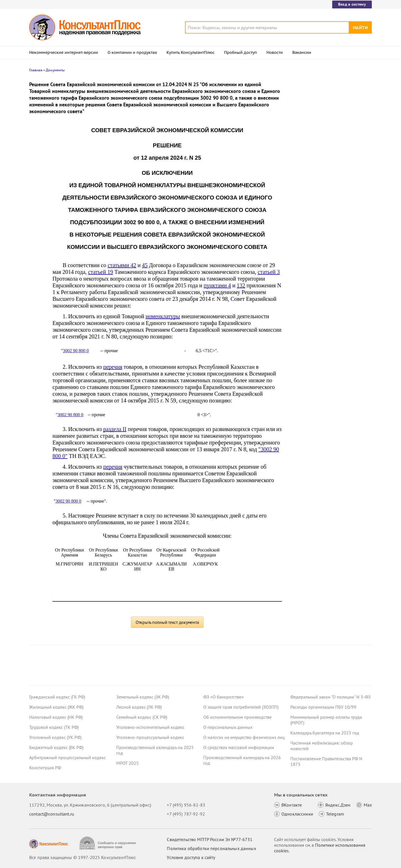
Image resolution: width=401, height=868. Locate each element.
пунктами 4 (217, 285)
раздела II (115, 429)
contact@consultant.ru (52, 814)
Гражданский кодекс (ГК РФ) (57, 697)
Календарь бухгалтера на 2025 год (325, 733)
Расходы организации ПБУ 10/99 (323, 707)
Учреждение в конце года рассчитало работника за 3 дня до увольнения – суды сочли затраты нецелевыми (329, 110)
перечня (113, 367)
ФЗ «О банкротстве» (224, 697)
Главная (36, 70)
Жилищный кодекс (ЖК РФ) (56, 707)
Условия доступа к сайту (191, 857)
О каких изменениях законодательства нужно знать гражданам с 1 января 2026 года (330, 171)
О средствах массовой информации (239, 747)
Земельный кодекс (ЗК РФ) (143, 697)
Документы (55, 70)
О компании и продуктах (132, 52)
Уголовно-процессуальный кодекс (150, 737)
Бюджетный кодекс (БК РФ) (56, 747)
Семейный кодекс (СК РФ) (142, 717)
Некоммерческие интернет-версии (64, 52)
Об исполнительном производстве (237, 717)
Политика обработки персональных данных (211, 848)
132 (241, 285)
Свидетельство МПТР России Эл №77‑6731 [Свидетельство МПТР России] (210, 839)
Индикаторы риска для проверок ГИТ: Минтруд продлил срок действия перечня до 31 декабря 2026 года (329, 140)
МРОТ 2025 (127, 763)
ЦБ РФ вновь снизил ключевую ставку (329, 196)
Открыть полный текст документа (167, 622)
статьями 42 (122, 265)
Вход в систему (352, 4)
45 (145, 265)
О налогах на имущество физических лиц (244, 737)
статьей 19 (101, 272)
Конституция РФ (45, 768)
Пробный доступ (241, 52)
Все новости (305, 209)
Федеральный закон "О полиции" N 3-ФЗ (331, 697)
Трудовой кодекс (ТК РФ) (54, 727)
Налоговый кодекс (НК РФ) (56, 717)
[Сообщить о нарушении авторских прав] (108, 843)
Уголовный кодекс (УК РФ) (55, 737)
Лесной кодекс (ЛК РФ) (139, 707)
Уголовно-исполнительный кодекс (150, 727)
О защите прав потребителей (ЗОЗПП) (241, 707)
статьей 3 (269, 272)
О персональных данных (228, 727)
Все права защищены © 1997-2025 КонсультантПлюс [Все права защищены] (83, 857)
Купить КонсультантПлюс (191, 52)
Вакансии (302, 52)
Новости (275, 52)
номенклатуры (163, 316)
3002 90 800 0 (76, 351)
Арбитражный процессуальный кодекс (68, 757)
